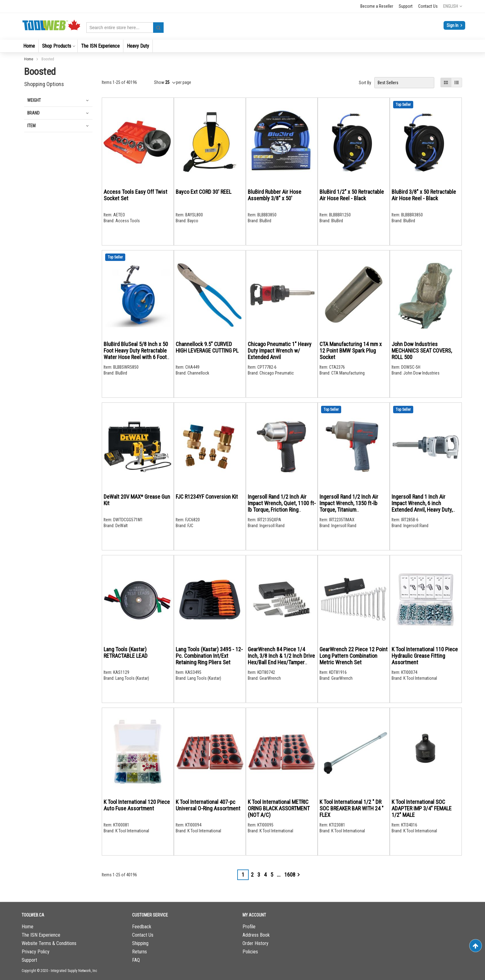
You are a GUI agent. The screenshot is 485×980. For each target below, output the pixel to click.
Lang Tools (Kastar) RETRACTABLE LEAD (126, 653)
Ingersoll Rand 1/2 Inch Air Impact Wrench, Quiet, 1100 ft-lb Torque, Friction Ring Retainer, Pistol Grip (282, 506)
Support (406, 6)
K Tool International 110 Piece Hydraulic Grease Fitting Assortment (425, 656)
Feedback (142, 927)
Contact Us (428, 6)
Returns (139, 952)
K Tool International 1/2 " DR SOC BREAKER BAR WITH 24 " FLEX (352, 808)
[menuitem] (29, 46)
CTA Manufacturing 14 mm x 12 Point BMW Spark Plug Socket (351, 351)
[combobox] (125, 28)
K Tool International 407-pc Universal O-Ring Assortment (208, 805)
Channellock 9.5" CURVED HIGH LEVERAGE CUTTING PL (207, 347)
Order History (255, 943)
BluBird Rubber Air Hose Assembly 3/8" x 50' (275, 195)
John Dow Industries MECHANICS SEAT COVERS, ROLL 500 (422, 351)
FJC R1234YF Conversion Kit (207, 497)
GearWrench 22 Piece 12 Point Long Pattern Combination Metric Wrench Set (354, 656)
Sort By (365, 83)
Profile (249, 927)
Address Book (256, 935)
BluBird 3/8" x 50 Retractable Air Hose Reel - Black (424, 195)
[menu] (242, 46)
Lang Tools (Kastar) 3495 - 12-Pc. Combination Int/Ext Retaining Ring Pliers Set (209, 656)
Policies (250, 952)
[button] (453, 6)
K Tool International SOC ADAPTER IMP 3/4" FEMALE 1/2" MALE (422, 808)
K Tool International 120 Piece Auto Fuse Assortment (137, 805)
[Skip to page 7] (279, 875)
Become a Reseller (377, 6)
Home (29, 59)
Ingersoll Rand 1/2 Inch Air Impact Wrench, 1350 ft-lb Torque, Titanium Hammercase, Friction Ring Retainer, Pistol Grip (349, 510)
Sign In (453, 25)
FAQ (136, 960)
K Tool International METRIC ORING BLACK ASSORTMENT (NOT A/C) (279, 808)
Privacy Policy (36, 952)
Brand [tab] (33, 113)
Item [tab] (31, 126)
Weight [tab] (34, 100)
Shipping (140, 943)
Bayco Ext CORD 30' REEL (204, 192)
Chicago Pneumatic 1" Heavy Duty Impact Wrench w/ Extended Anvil (280, 351)
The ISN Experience (41, 935)
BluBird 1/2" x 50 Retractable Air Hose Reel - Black (352, 195)
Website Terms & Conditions (49, 943)
